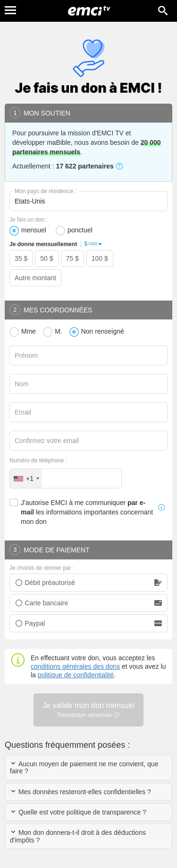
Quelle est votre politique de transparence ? (78, 812)
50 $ (46, 258)
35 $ (21, 258)
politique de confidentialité (76, 675)
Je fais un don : (29, 220)
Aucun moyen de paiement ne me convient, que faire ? (84, 767)
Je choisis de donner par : (42, 568)
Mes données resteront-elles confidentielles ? (80, 792)
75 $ (72, 258)
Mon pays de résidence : (46, 191)
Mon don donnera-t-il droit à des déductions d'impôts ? (78, 836)
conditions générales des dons (75, 666)
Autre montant (35, 278)
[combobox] (26, 478)
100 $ (100, 258)
